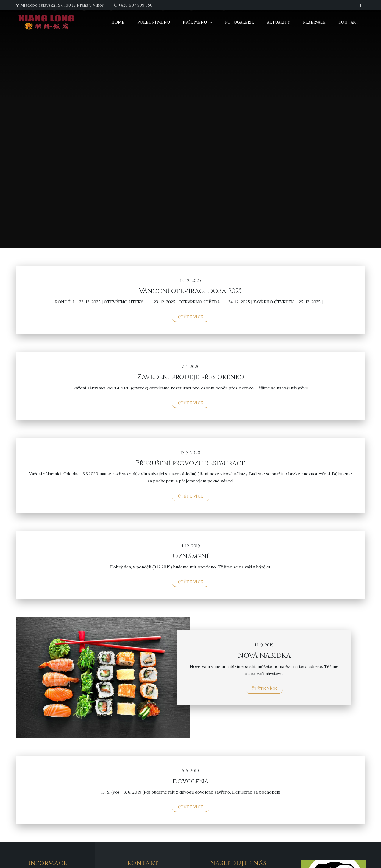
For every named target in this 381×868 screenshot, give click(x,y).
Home (118, 22)
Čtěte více (191, 317)
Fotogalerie (240, 22)
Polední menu (154, 22)
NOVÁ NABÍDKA (264, 656)
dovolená (190, 781)
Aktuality (279, 22)
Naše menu (195, 22)
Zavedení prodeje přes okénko (191, 377)
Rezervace (314, 22)
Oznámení (190, 556)
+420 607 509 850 (136, 5)
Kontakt (349, 22)
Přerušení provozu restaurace (190, 463)
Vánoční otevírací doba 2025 (190, 291)
